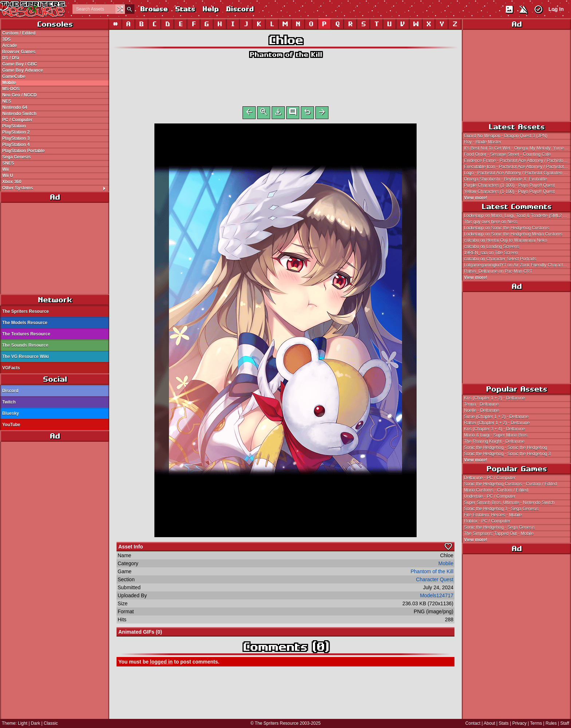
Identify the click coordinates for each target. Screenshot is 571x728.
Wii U (8, 176)
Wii (5, 169)
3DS (6, 39)
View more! (476, 198)
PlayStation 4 (16, 145)
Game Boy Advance (23, 70)
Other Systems (56, 188)
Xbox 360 (12, 182)
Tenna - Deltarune (481, 404)
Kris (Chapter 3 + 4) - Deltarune (495, 429)
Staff (565, 723)
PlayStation (14, 126)
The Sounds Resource (25, 345)
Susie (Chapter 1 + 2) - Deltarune (496, 417)
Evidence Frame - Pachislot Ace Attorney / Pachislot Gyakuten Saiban (517, 161)
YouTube (11, 425)
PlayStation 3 (16, 138)
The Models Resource (25, 323)
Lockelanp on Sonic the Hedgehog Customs (507, 228)
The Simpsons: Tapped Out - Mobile (499, 534)
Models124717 (437, 597)
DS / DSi (11, 58)
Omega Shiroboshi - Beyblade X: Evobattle (505, 179)
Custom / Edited (19, 33)
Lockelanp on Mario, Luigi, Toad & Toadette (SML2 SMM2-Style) (517, 216)
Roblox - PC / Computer (487, 521)
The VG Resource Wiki (25, 357)
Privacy (519, 723)
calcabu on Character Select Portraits (500, 259)
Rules (551, 723)
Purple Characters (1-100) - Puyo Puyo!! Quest (509, 185)
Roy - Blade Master (483, 142)
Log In (556, 9)
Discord (240, 9)
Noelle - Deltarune (482, 410)
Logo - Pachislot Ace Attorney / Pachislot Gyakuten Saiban (517, 173)
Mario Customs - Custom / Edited (496, 490)
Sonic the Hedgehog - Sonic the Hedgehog (505, 448)
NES (7, 101)
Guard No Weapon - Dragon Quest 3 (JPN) (506, 136)
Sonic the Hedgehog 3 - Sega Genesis (501, 509)
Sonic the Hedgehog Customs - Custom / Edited (510, 484)
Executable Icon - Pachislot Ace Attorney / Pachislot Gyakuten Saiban (517, 167)
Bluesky (11, 413)
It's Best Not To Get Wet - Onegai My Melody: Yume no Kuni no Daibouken (517, 148)
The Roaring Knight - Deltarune (494, 441)
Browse (154, 9)
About (489, 723)
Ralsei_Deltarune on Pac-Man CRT (498, 271)
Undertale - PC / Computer (490, 496)
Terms (536, 723)
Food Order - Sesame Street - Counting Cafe (507, 154)
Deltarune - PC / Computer (490, 478)
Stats (185, 9)
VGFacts (11, 368)
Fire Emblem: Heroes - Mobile (493, 515)
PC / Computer (17, 120)
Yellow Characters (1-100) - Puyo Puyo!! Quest (509, 192)
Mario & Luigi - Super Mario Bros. (496, 435)
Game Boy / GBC (20, 64)
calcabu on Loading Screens (491, 247)
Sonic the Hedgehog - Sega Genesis (499, 527)
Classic (51, 723)
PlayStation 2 (16, 132)
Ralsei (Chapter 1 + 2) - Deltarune (497, 423)
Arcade (10, 46)
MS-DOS (11, 89)
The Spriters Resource (25, 311)
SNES (8, 163)
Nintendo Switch (19, 114)
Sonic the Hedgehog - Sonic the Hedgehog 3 (507, 454)
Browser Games (19, 52)
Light (23, 723)
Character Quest (435, 581)
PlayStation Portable (23, 151)
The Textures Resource (26, 334)
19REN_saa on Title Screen (491, 253)
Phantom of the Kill (286, 54)
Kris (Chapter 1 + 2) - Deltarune (495, 398)
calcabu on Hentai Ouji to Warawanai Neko (505, 240)
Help (210, 9)
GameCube (14, 76)
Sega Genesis (17, 157)
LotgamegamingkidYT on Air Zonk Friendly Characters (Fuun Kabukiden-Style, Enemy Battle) (517, 265)
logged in (161, 663)
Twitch (9, 402)
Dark (36, 723)
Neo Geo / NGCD (19, 95)
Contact (473, 723)
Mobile (9, 83)
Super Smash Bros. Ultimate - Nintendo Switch (509, 503)
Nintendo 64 (15, 107)
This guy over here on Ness (491, 222)
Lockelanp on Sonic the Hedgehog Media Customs (513, 234)
